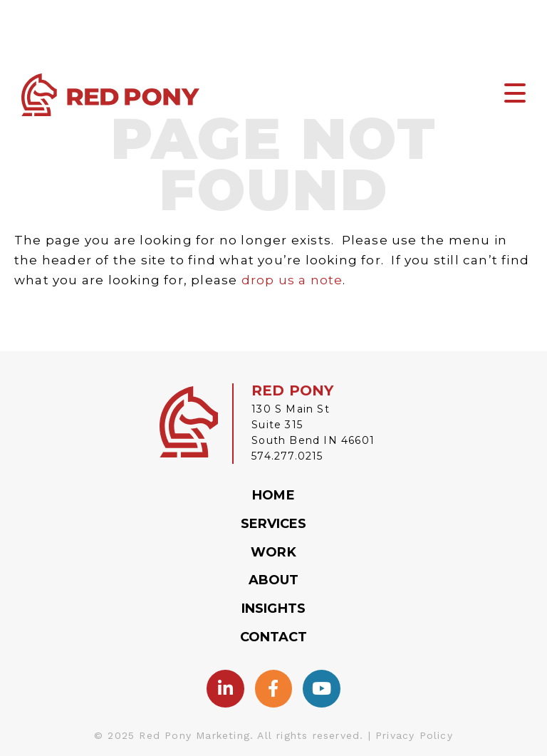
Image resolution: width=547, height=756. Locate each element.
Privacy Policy (414, 735)
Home (273, 495)
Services (274, 524)
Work (273, 552)
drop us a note (292, 280)
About (274, 580)
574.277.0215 (287, 456)
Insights (273, 609)
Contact (274, 637)
